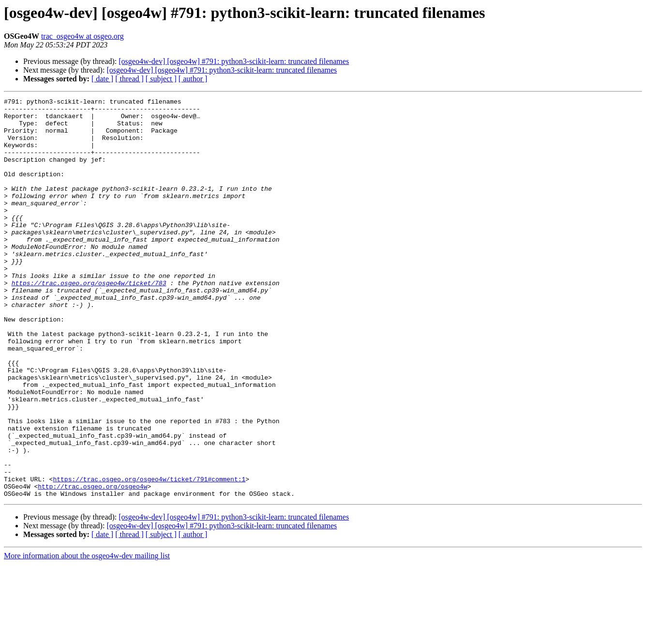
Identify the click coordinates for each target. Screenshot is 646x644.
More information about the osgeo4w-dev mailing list (87, 636)
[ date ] (102, 79)
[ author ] (193, 79)
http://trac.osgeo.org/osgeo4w (92, 565)
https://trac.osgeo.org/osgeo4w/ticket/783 (89, 321)
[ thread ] (129, 79)
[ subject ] (161, 79)
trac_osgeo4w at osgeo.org (83, 36)
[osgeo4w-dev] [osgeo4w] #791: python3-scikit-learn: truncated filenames (234, 61)
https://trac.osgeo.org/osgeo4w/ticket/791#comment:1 (149, 556)
